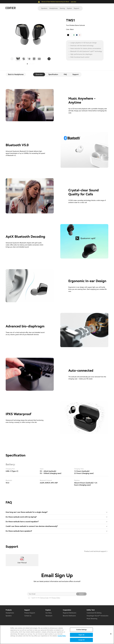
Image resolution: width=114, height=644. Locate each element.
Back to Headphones (16, 74)
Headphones (53, 8)
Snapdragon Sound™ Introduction (98, 616)
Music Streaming (92, 619)
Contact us (28, 616)
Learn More (73, 2)
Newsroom (49, 616)
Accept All (81, 640)
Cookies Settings (81, 630)
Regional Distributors (70, 613)
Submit (81, 594)
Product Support (30, 613)
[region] (57, 635)
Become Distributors (69, 616)
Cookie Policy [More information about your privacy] (62, 636)
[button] (12, 59)
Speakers (44, 8)
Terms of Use (44, 598)
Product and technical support (95, 551)
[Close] (111, 634)
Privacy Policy (56, 598)
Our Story (49, 613)
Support (76, 8)
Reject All (81, 635)
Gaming (62, 8)
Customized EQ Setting (94, 613)
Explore (69, 8)
